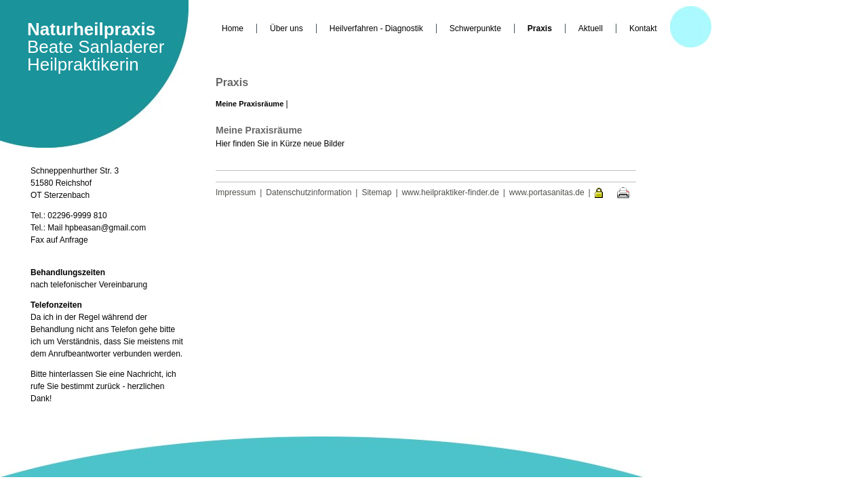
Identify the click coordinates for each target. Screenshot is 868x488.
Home (233, 28)
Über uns (287, 28)
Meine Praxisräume (250, 104)
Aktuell (591, 28)
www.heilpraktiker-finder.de (450, 192)
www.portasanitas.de (547, 192)
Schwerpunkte (475, 28)
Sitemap (376, 192)
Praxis (540, 28)
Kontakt (643, 28)
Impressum (236, 192)
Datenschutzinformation (309, 192)
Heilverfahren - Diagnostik (376, 28)
